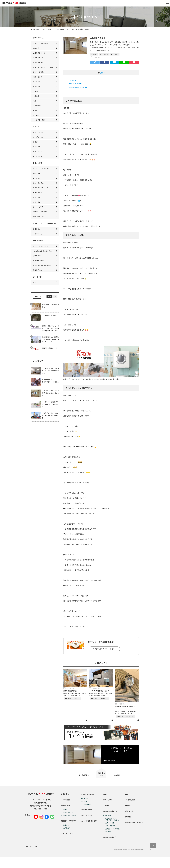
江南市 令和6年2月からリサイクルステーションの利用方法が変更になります (51, 331)
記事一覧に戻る (101, 776)
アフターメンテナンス (41, 248)
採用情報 (126, 828)
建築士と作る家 (38, 132)
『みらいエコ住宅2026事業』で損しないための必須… (50, 407)
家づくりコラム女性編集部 (42, 267)
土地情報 (106, 812)
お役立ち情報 (38, 163)
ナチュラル (37, 147)
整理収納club (37, 193)
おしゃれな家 (38, 156)
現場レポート (38, 48)
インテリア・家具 (39, 120)
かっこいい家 (38, 151)
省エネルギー (38, 82)
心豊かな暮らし (38, 58)
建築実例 (66, 834)
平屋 (34, 101)
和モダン (36, 142)
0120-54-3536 (42, 811)
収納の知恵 (37, 178)
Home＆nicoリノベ (110, 848)
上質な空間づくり (39, 53)
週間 (49, 299)
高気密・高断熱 (38, 72)
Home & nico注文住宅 (50, 29)
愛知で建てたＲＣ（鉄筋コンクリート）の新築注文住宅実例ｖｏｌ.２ (51, 342)
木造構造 (36, 96)
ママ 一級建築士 (38, 263)
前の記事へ (84, 777)
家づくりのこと (76, 29)
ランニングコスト (39, 207)
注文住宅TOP (66, 797)
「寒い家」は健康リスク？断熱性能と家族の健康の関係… (51, 395)
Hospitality (87, 807)
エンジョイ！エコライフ (41, 169)
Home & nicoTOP (36, 29)
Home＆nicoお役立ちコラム (42, 253)
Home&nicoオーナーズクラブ (134, 835)
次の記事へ (119, 777)
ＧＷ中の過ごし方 (74, 80)
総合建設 (108, 841)
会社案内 (108, 824)
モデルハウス (66, 812)
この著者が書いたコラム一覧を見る (104, 649)
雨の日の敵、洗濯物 (75, 84)
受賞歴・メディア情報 (112, 838)
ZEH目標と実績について (50, 350)
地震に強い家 (38, 77)
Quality (86, 801)
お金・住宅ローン (39, 217)
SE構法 (35, 91)
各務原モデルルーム (70, 822)
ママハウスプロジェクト (41, 188)
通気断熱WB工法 (87, 814)
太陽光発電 (37, 105)
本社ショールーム (69, 817)
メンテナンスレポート (41, 43)
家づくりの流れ (87, 822)
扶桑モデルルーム (69, 819)
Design (86, 804)
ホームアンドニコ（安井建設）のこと (46, 224)
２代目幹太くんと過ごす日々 (77, 87)
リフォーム (37, 86)
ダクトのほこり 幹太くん (51, 318)
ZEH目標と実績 (129, 804)
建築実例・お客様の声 (69, 830)
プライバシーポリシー (33, 857)
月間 (55, 299)
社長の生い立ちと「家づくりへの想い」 (112, 828)
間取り (35, 110)
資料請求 (126, 812)
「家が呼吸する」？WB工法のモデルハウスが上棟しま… (51, 418)
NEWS (105, 797)
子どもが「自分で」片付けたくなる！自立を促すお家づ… (51, 373)
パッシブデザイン (39, 63)
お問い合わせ (128, 820)
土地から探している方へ (90, 830)
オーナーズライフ (68, 844)
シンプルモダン (38, 137)
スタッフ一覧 (109, 832)
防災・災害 (37, 202)
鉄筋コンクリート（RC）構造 (43, 67)
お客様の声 (67, 837)
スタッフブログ (110, 835)
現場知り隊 (37, 258)
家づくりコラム (64, 29)
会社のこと (37, 231)
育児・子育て (115, 54)
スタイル (36, 127)
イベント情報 (66, 804)
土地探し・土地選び (40, 212)
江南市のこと (38, 236)
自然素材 (36, 115)
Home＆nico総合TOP (111, 820)
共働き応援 (94, 54)
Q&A (125, 797)
